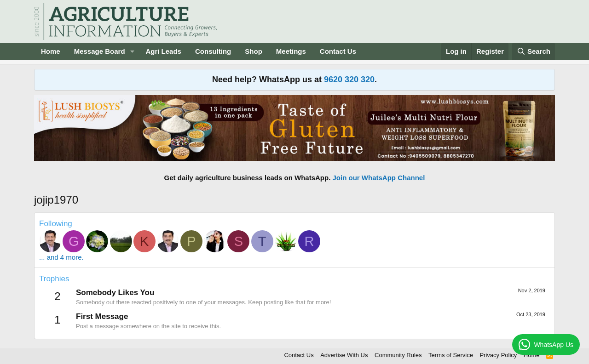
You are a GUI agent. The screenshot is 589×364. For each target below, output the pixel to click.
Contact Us (338, 51)
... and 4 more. (61, 257)
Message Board (100, 51)
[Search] (534, 51)
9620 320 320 (349, 80)
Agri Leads (163, 51)
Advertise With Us (344, 355)
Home (51, 51)
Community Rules (398, 355)
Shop (254, 51)
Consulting (213, 51)
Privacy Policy (498, 355)
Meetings (291, 51)
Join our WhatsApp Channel (379, 178)
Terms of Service (451, 355)
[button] (132, 51)
